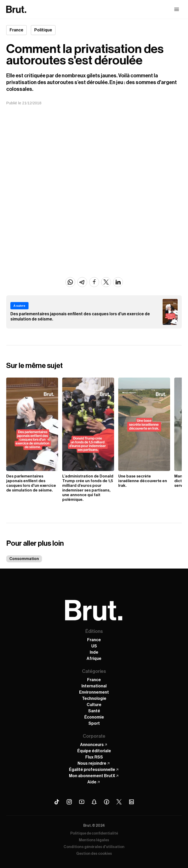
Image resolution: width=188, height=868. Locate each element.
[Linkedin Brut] (131, 802)
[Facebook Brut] (107, 802)
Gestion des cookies (94, 854)
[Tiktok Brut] (57, 802)
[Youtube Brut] (82, 802)
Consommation (24, 559)
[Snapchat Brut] (94, 802)
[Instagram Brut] (69, 802)
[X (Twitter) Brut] (119, 802)
